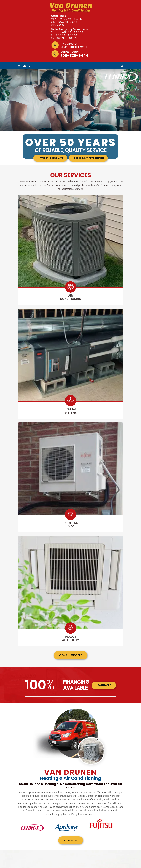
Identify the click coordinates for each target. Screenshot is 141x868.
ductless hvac (71, 525)
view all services (71, 655)
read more (71, 840)
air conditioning (71, 297)
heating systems (70, 411)
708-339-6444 (74, 56)
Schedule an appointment (88, 158)
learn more (103, 686)
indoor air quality (70, 638)
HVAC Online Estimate (51, 158)
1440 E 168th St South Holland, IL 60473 (74, 45)
